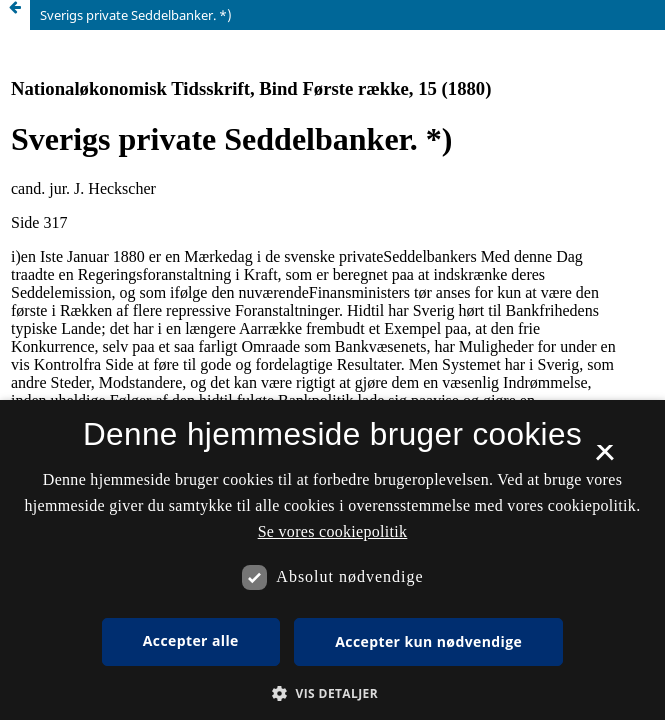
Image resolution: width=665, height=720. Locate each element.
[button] (332, 693)
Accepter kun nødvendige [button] (428, 641)
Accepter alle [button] (191, 640)
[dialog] (332, 560)
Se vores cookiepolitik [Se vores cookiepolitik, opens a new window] (333, 531)
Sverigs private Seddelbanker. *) (136, 15)
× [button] (604, 459)
